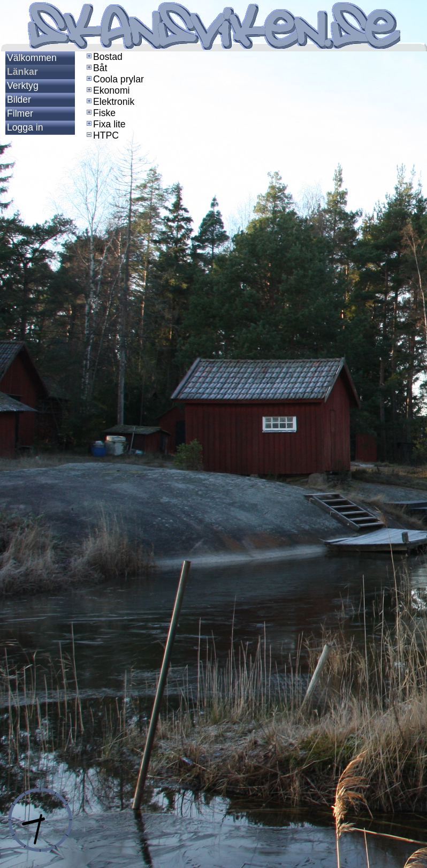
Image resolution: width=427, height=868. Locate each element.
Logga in (25, 127)
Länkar (22, 72)
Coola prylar (114, 79)
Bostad (104, 57)
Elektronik (109, 102)
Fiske (100, 113)
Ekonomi (107, 90)
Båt (96, 68)
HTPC (102, 135)
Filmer (20, 113)
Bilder (19, 100)
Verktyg (23, 86)
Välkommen (32, 58)
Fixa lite (105, 124)
